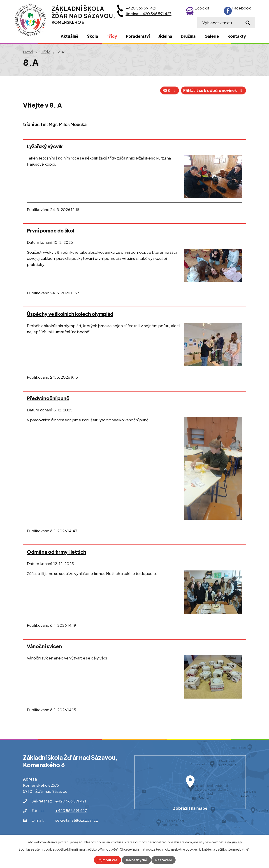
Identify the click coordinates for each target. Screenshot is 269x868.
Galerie (212, 36)
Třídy (45, 52)
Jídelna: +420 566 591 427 (149, 14)
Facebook (242, 8)
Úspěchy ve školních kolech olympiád (70, 314)
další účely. (235, 842)
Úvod (28, 52)
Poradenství (138, 36)
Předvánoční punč (48, 398)
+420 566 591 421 (141, 8)
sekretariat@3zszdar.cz (77, 820)
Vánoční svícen (44, 646)
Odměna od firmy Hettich (57, 552)
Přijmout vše (107, 860)
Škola (93, 36)
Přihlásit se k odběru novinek (213, 90)
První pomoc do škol (50, 231)
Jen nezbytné (136, 860)
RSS (170, 90)
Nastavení (163, 860)
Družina (188, 36)
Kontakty (237, 36)
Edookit (202, 8)
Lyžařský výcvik (45, 146)
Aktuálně (70, 36)
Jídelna (165, 36)
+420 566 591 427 (71, 810)
